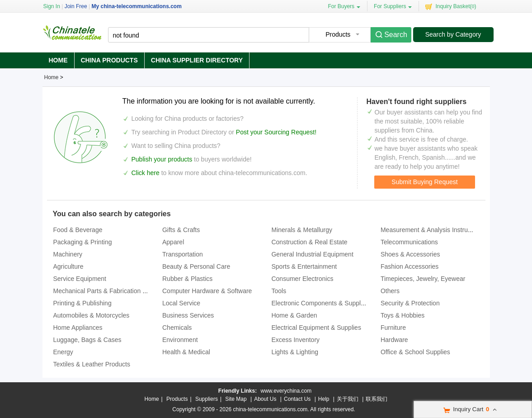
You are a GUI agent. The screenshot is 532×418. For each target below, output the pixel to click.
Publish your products (163, 159)
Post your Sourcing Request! (276, 132)
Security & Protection (410, 303)
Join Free (76, 6)
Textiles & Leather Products (92, 364)
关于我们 (348, 399)
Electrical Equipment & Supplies (316, 328)
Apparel (173, 242)
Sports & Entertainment (304, 266)
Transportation (183, 254)
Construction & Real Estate (309, 242)
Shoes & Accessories (410, 254)
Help (324, 399)
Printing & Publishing (82, 303)
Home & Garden (294, 315)
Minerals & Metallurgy (302, 230)
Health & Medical (186, 352)
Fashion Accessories (410, 266)
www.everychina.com (286, 391)
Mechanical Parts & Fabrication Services (110, 291)
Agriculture (68, 266)
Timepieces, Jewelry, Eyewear (423, 279)
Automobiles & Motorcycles (92, 315)
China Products (109, 60)
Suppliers (207, 399)
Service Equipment (80, 279)
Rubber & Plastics (187, 279)
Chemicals (177, 328)
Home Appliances (78, 328)
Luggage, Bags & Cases (87, 340)
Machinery (68, 254)
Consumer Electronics (302, 279)
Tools (279, 291)
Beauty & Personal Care (196, 266)
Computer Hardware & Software (207, 291)
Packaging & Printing (83, 242)
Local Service (181, 303)
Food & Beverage (78, 230)
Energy (63, 352)
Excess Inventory (295, 340)
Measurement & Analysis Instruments (433, 230)
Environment (180, 340)
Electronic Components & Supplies (320, 303)
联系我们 (377, 399)
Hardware (394, 340)
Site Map (236, 399)
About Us (265, 399)
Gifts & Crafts (181, 230)
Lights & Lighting (295, 352)
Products (177, 399)
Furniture (393, 328)
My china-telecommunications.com (136, 6)
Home (58, 60)
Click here (146, 173)
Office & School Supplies (415, 352)
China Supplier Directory (197, 60)
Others (390, 291)
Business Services (188, 315)
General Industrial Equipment (312, 254)
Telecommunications (409, 242)
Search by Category (453, 34)
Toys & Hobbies (403, 315)
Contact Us (297, 399)
